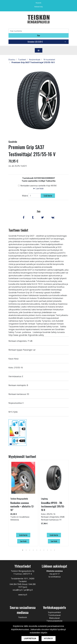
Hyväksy (49, 639)
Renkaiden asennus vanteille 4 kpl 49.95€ (38, 186)
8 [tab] (47, 550)
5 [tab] (37, 550)
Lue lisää (40, 188)
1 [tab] (23, 550)
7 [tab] (44, 550)
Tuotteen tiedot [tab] (18, 230)
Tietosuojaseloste (54, 621)
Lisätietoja (30, 639)
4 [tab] (33, 550)
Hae (38, 35)
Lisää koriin (48, 196)
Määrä (25, 196)
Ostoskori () (35, 42)
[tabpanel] (23, 503)
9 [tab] (51, 550)
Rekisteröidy (39, 7)
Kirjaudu (38, 3)
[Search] (39, 31)
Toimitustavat (54, 615)
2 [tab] (26, 550)
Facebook (23, 617)
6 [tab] (40, 550)
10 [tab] (54, 550)
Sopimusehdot (54, 612)
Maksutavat (54, 618)
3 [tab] (30, 550)
